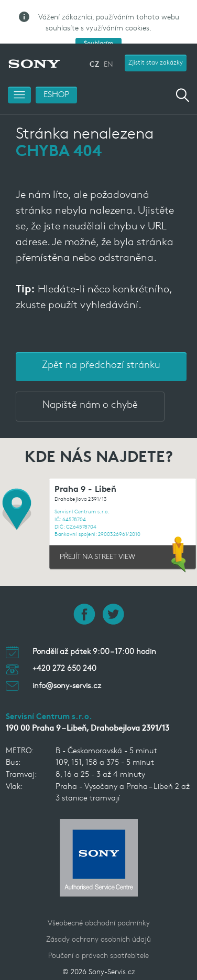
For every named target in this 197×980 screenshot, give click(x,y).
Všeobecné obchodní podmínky (99, 904)
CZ (94, 45)
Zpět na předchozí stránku (101, 346)
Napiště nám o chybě (90, 386)
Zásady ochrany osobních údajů (98, 920)
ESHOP (56, 76)
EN (108, 45)
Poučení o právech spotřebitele (98, 937)
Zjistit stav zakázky (156, 44)
